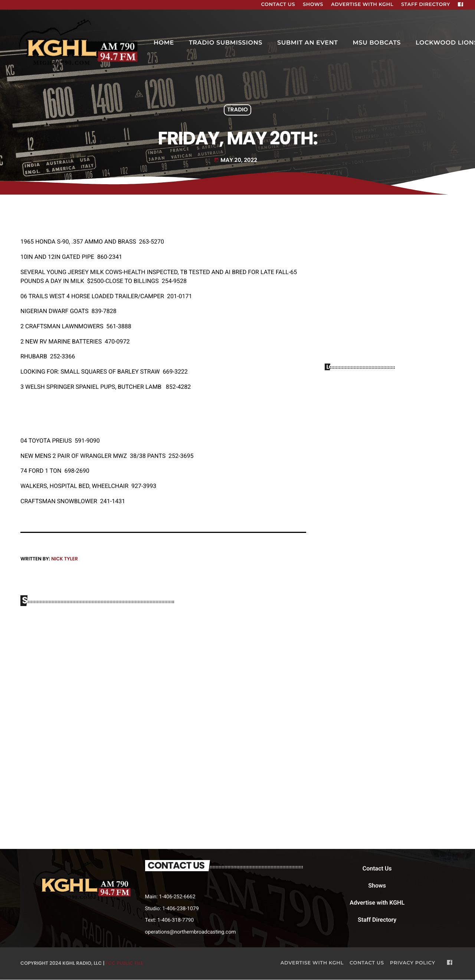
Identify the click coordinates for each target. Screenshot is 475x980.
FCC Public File (125, 963)
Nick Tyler (65, 559)
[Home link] (80, 43)
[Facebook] (461, 5)
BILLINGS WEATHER (390, 406)
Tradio (237, 110)
